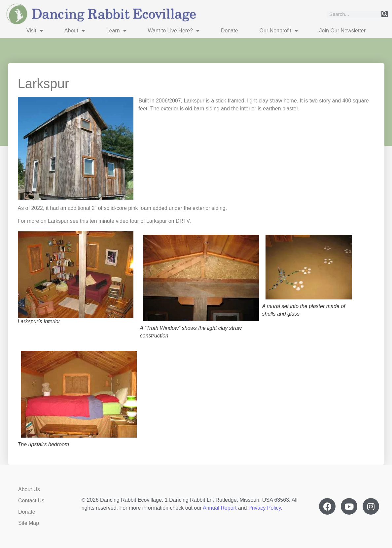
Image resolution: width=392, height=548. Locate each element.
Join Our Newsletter (343, 31)
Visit (35, 31)
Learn (116, 31)
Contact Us (31, 501)
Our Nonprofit (279, 31)
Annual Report (220, 508)
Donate (230, 31)
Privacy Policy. (265, 508)
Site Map (29, 523)
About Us (29, 489)
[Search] (385, 14)
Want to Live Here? (174, 31)
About (75, 31)
